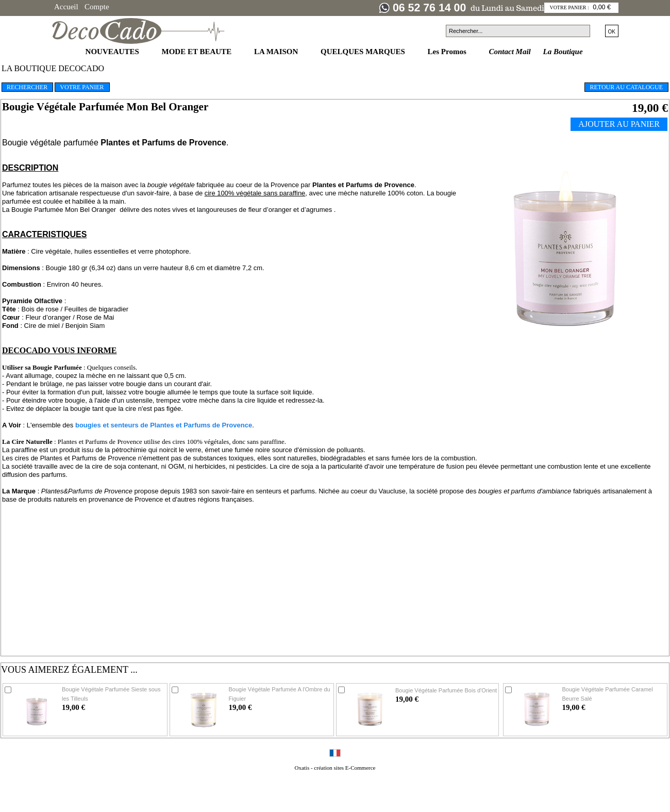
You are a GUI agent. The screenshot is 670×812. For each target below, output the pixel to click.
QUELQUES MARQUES (364, 52)
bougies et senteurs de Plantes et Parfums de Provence (164, 425)
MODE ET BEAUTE (198, 52)
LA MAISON (277, 52)
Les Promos (448, 52)
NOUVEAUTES (113, 52)
